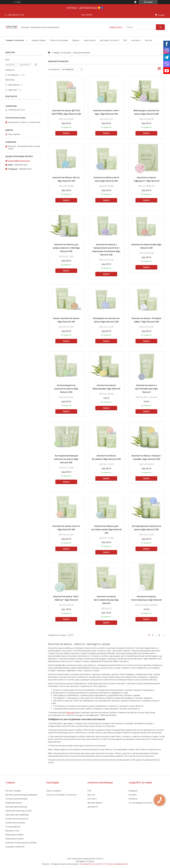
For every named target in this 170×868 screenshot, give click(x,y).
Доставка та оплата (109, 40)
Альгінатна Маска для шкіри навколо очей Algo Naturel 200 (66, 248)
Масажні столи (12, 831)
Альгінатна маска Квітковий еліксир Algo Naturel (106, 600)
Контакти (136, 40)
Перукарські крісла (14, 839)
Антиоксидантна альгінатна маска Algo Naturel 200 (66, 389)
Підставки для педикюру (17, 815)
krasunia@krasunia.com (19, 161)
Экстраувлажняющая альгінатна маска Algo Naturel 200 (66, 459)
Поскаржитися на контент (91, 864)
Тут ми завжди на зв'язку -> (141, 803)
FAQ (125, 40)
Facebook (133, 799)
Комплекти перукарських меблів (21, 843)
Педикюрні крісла (14, 803)
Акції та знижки (54, 791)
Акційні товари (39, 40)
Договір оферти (95, 803)
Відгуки (76, 40)
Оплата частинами (59, 40)
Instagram (133, 791)
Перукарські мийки (15, 835)
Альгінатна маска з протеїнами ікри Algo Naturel (146, 389)
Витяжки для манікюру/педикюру (21, 795)
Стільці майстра (13, 827)
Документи (93, 807)
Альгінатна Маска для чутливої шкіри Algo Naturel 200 (106, 529)
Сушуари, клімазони (15, 847)
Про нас (149, 40)
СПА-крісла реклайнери (17, 799)
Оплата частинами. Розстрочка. (62, 795)
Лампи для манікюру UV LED (19, 811)
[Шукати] (160, 27)
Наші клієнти (90, 40)
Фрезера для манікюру (16, 807)
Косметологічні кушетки (17, 819)
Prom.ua (100, 859)
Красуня (70, 712)
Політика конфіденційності (116, 864)
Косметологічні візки (15, 823)
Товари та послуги (15, 40)
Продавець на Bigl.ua (85, 861)
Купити (66, 133)
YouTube (133, 795)
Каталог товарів (13, 791)
